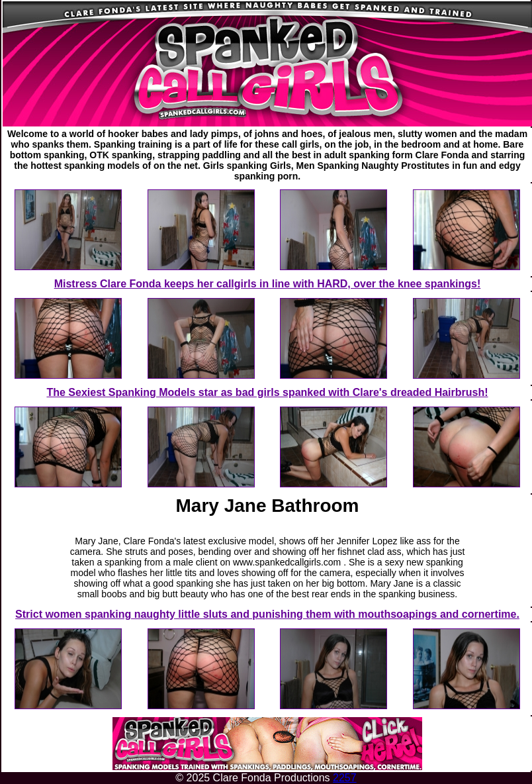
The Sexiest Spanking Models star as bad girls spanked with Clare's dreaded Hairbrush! (267, 392)
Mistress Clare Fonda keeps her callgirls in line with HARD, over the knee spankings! (268, 284)
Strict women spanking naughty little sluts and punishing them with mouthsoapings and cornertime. (267, 614)
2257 (345, 778)
